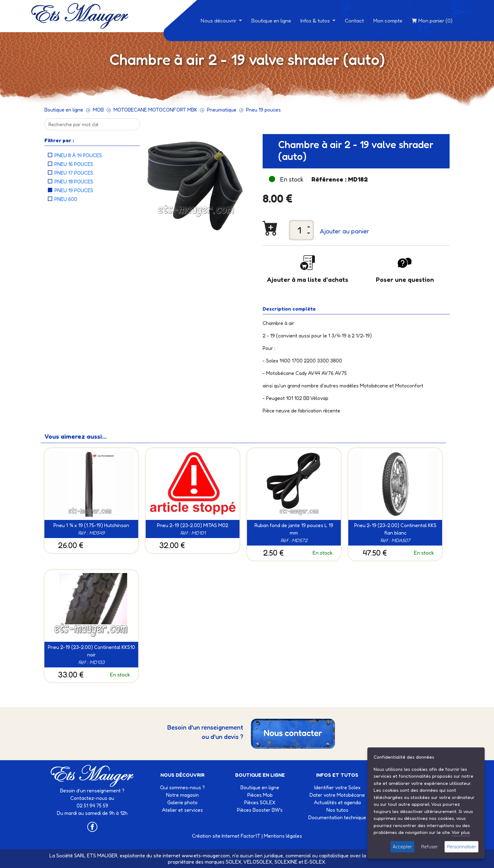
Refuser (430, 847)
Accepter (402, 847)
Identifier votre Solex (337, 787)
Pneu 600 (66, 199)
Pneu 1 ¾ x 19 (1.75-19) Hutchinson (91, 525)
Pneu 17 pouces (74, 173)
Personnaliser (461, 847)
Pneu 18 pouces (74, 182)
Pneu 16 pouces (74, 164)
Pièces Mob (260, 795)
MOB (98, 110)
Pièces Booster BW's (260, 810)
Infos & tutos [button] (316, 20)
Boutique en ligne (271, 20)
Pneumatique (222, 110)
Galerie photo (182, 802)
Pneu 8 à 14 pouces (78, 155)
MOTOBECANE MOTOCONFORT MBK (155, 110)
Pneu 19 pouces (263, 110)
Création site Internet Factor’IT (226, 836)
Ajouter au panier (345, 231)
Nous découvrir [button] (219, 20)
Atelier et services (182, 810)
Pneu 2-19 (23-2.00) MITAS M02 (193, 525)
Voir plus (461, 832)
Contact (354, 20)
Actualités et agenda (337, 802)
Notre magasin (182, 795)
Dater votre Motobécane (337, 795)
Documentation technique (337, 817)
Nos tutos (337, 810)
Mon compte (388, 20)
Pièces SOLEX (260, 802)
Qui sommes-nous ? (182, 787)
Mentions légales (283, 836)
